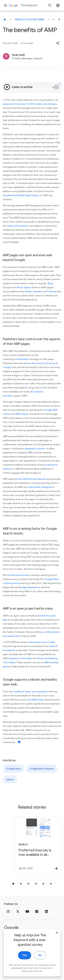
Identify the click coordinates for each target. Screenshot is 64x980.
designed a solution (35, 448)
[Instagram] (8, 911)
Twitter (28, 291)
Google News (13, 769)
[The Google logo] (11, 928)
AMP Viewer (22, 414)
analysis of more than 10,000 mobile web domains (30, 104)
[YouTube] (27, 911)
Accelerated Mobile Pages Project (21, 195)
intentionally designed (40, 487)
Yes (25, 965)
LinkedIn (38, 291)
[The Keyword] (5, 19)
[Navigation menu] (5, 5)
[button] (58, 43)
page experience (31, 587)
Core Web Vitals (35, 700)
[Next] (59, 19)
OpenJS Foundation (18, 226)
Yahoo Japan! (23, 287)
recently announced (18, 575)
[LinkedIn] (46, 911)
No (40, 965)
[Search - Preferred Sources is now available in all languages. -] (38, 845)
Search (10, 779)
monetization (22, 359)
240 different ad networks (32, 479)
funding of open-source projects (31, 691)
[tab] (13, 884)
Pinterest (52, 291)
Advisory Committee (21, 658)
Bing (51, 283)
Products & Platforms (30, 19)
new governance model (42, 642)
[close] (57, 942)
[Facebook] (37, 911)
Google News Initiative (42, 769)
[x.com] (18, 911)
